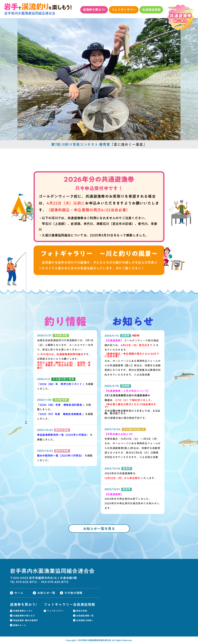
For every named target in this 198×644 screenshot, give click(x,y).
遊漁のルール (20, 625)
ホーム (19, 593)
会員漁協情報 (151, 10)
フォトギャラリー (124, 10)
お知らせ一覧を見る (99, 529)
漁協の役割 (82, 611)
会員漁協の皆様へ (85, 620)
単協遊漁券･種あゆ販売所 (26, 620)
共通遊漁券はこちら (23, 611)
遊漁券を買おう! (94, 10)
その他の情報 (73, 593)
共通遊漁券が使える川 (24, 616)
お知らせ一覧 (46, 593)
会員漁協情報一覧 (85, 616)
